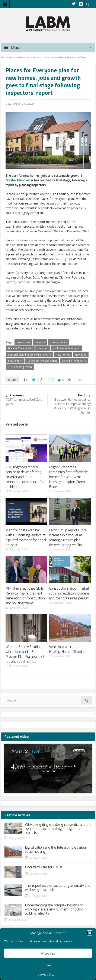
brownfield (23, 342)
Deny (48, 965)
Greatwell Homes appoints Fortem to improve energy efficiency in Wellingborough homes (70, 404)
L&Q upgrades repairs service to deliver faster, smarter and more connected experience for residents (25, 477)
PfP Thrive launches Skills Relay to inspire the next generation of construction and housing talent (25, 596)
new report (15, 361)
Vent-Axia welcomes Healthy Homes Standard (68, 649)
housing (43, 348)
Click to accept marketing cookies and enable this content (48, 768)
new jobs (81, 354)
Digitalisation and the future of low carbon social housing (56, 850)
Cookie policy (46, 975)
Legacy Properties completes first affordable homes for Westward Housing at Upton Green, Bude (68, 477)
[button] (90, 933)
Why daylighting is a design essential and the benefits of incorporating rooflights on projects (58, 829)
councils (40, 342)
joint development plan (66, 348)
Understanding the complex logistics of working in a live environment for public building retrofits (54, 909)
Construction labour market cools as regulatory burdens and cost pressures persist (69, 593)
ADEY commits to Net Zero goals (26, 400)
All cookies (48, 953)
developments (59, 342)
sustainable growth (20, 367)
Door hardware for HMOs (44, 867)
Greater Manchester (19, 180)
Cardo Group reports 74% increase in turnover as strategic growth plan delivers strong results (68, 537)
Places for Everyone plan (42, 361)
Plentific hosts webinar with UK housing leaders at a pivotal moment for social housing (26, 537)
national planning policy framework (29, 354)
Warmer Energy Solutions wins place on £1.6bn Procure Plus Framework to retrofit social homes (26, 654)
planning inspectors (74, 361)
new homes (63, 354)
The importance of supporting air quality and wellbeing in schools (58, 888)
